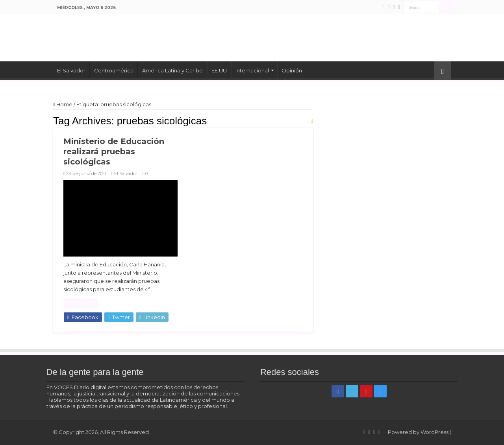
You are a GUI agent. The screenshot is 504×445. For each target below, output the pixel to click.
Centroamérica (114, 70)
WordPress (435, 432)
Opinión (292, 70)
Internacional (252, 70)
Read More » (81, 303)
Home (63, 104)
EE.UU (219, 70)
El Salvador (71, 70)
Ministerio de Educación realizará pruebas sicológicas (114, 151)
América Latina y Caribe (172, 70)
